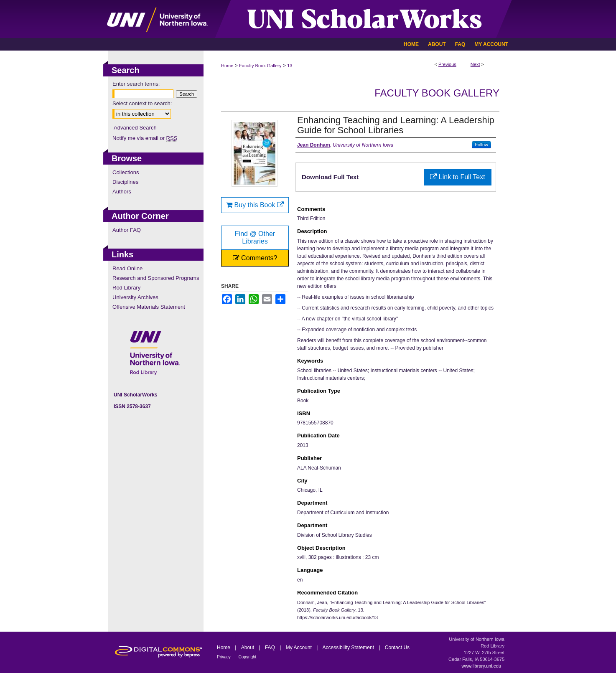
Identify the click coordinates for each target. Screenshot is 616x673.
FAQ (271, 648)
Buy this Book (255, 205)
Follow (481, 145)
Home (227, 66)
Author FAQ (127, 230)
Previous (447, 64)
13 (290, 66)
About (248, 648)
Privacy (224, 657)
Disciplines (125, 182)
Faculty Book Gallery (260, 66)
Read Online (127, 268)
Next (475, 64)
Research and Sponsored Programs (156, 278)
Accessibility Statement (349, 648)
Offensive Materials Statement (149, 307)
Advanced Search (135, 128)
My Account (299, 648)
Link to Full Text (457, 177)
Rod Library (126, 288)
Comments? (255, 258)
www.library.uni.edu (481, 666)
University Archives (135, 297)
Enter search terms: (136, 84)
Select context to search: (142, 103)
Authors (122, 192)
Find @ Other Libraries (255, 237)
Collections (126, 172)
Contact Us (397, 648)
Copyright (248, 657)
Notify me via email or (145, 138)
